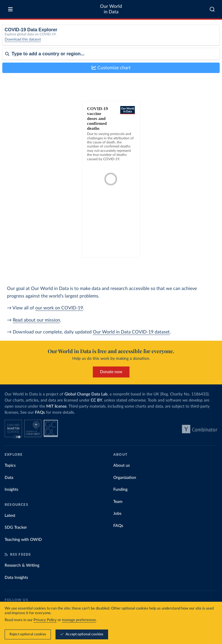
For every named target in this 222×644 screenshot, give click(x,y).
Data (9, 478)
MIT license (56, 406)
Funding (120, 490)
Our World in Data (111, 9)
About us (122, 466)
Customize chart (111, 68)
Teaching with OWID (23, 540)
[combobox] (212, 9)
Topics (10, 466)
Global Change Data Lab (86, 394)
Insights (11, 490)
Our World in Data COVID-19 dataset (131, 332)
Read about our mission (36, 320)
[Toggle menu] (10, 9)
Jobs (117, 514)
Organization (125, 478)
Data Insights (16, 578)
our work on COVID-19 (59, 308)
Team (118, 502)
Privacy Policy (45, 620)
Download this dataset (23, 40)
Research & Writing (22, 565)
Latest (10, 516)
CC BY (96, 400)
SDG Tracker (16, 528)
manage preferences (79, 620)
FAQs (40, 413)
